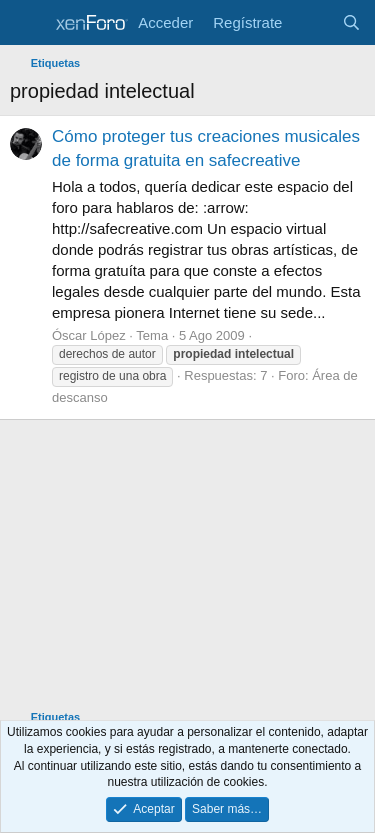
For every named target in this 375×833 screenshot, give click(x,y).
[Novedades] (311, 22)
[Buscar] (351, 22)
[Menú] (27, 23)
